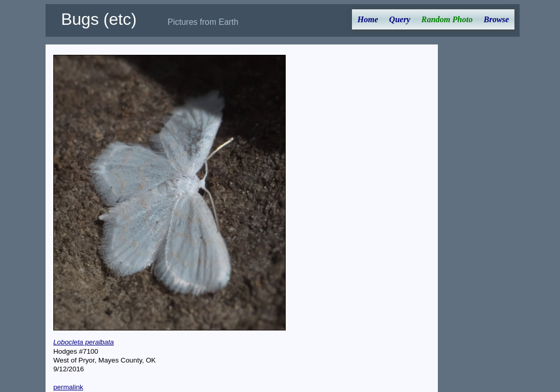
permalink (68, 387)
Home (368, 19)
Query (400, 19)
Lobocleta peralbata (84, 342)
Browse (496, 19)
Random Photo (447, 19)
